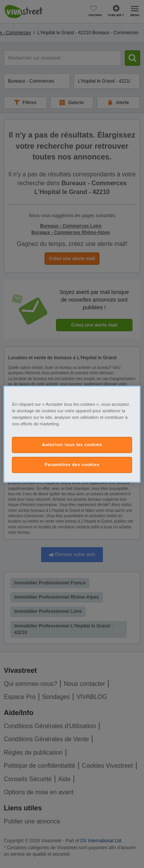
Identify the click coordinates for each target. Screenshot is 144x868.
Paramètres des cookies (72, 465)
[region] (72, 434)
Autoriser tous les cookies (72, 445)
